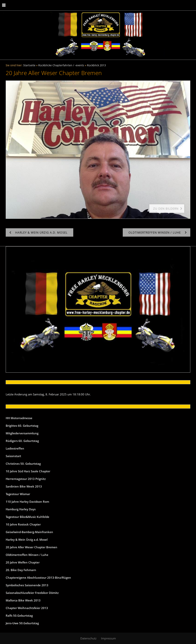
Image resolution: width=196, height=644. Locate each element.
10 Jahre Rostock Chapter (23, 524)
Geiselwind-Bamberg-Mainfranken (29, 532)
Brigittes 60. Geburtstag (22, 426)
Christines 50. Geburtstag (23, 464)
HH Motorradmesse (19, 418)
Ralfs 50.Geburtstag (19, 616)
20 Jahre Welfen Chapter (23, 562)
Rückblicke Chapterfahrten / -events (61, 65)
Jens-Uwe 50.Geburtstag (22, 623)
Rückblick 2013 (96, 65)
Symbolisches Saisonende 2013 (27, 585)
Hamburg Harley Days (21, 509)
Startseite (29, 65)
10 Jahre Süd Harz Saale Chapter (28, 471)
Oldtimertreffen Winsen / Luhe (27, 555)
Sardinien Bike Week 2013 (24, 486)
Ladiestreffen (15, 448)
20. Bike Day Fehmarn (21, 570)
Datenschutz (88, 638)
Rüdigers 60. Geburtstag (22, 441)
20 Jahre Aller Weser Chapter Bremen (31, 547)
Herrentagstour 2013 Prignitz (26, 479)
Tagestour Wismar (18, 494)
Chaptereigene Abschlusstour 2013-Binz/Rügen (38, 578)
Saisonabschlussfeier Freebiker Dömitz (32, 593)
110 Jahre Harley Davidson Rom (27, 502)
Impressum (108, 638)
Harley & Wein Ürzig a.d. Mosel (27, 540)
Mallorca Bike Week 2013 (23, 600)
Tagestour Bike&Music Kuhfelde (27, 517)
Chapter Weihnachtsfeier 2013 (27, 608)
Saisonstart (13, 456)
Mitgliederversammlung (22, 433)
